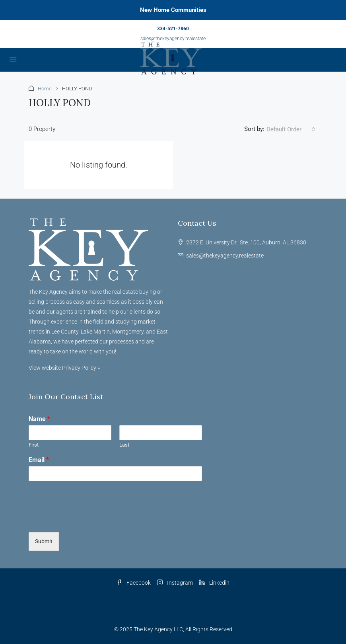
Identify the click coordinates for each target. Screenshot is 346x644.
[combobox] (291, 129)
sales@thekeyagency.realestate (173, 39)
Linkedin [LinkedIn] (214, 583)
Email (39, 460)
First (34, 445)
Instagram (175, 583)
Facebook (134, 583)
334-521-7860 (173, 29)
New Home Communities (173, 10)
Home (45, 89)
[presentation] (89, 519)
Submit (44, 541)
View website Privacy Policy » (64, 368)
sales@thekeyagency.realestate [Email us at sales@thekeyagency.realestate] (225, 256)
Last (124, 445)
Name (39, 419)
